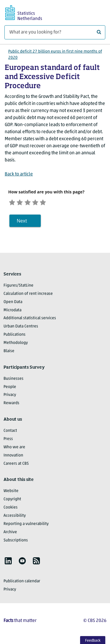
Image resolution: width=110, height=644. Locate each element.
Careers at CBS (16, 465)
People (10, 389)
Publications (15, 337)
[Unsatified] (23, 203)
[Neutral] (33, 203)
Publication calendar (22, 583)
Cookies (11, 510)
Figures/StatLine (18, 288)
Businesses (13, 381)
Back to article (19, 174)
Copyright (12, 501)
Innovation (13, 458)
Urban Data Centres (21, 328)
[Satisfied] (43, 203)
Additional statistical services (30, 320)
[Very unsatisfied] (13, 203)
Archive (10, 534)
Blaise (9, 353)
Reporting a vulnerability (26, 526)
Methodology (16, 345)
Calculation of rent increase (28, 296)
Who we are (14, 449)
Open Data (13, 304)
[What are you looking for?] (55, 32)
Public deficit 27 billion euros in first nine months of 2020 (55, 55)
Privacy (10, 397)
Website (11, 493)
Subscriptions (16, 542)
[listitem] (8, 563)
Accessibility (15, 518)
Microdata (12, 312)
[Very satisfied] (54, 203)
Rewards (11, 405)
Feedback (93, 641)
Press (8, 441)
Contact (10, 433)
